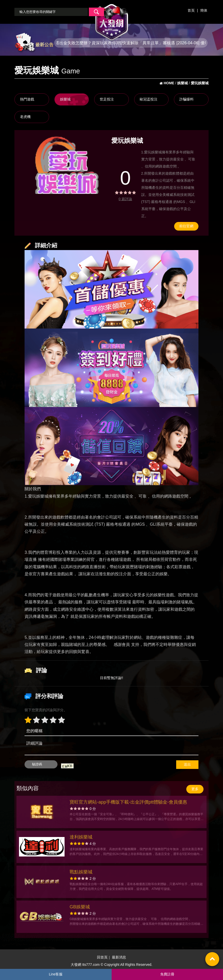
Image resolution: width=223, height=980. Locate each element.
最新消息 (119, 957)
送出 (187, 764)
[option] (64, 165)
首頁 (191, 10)
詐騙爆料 (187, 99)
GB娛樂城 (80, 907)
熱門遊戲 (27, 99)
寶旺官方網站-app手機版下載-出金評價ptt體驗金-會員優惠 (128, 802)
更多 (195, 789)
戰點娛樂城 (81, 872)
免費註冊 (167, 974)
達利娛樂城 (81, 837)
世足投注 (107, 99)
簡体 (204, 10)
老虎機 (25, 117)
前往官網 (186, 226)
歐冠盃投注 (149, 99)
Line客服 (56, 974)
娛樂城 (65, 99)
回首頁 (102, 957)
